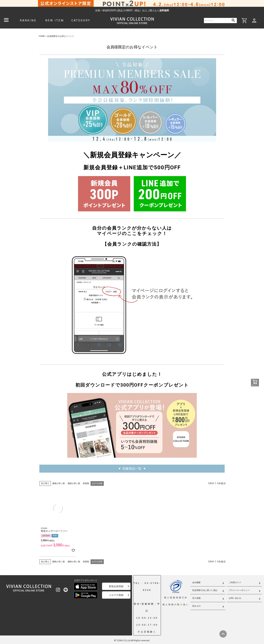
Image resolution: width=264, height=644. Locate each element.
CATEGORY (81, 20)
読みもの (196, 606)
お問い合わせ (235, 598)
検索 (233, 21)
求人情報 (196, 598)
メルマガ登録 (116, 595)
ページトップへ (223, 634)
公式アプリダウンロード (86, 580)
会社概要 (196, 582)
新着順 (86, 483)
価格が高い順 (74, 483)
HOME (42, 36)
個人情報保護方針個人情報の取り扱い (176, 593)
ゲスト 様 (256, 26)
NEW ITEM (55, 20)
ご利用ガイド (235, 582)
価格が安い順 (59, 483)
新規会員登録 (116, 586)
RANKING (28, 20)
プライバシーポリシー (239, 590)
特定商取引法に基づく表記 (205, 590)
